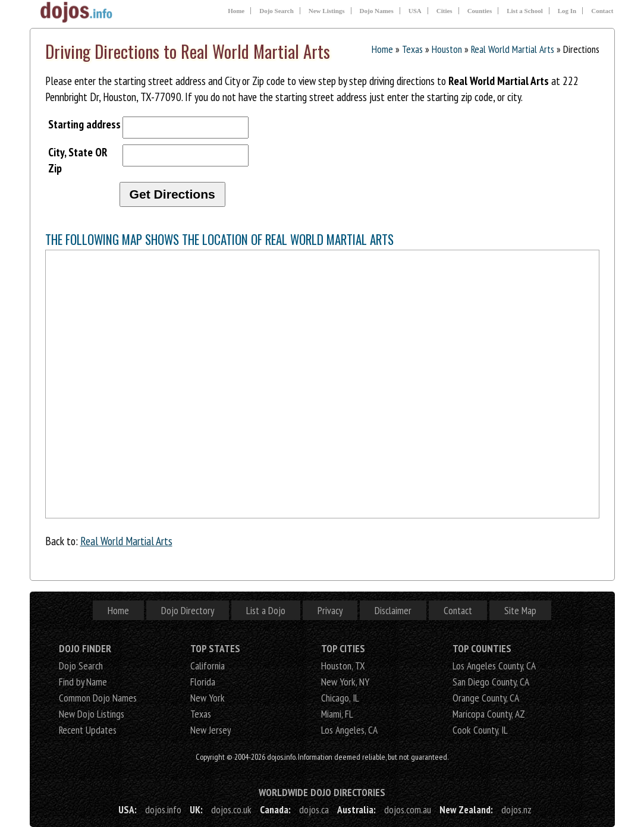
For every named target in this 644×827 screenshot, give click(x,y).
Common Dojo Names (98, 698)
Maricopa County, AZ (489, 714)
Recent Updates (88, 730)
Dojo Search (277, 11)
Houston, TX (343, 666)
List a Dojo (266, 610)
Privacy (330, 610)
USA (415, 11)
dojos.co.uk (231, 809)
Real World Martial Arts (513, 49)
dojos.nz (516, 809)
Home (236, 11)
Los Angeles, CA (349, 730)
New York (208, 698)
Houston (447, 49)
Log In (567, 11)
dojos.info (163, 809)
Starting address (84, 124)
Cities (444, 11)
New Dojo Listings (92, 714)
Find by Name (83, 682)
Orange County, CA (486, 698)
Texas (412, 49)
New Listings (327, 11)
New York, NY (345, 682)
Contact (602, 11)
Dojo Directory (188, 610)
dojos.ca (314, 809)
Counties (480, 11)
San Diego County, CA (491, 682)
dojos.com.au (408, 809)
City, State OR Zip (78, 160)
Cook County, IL (480, 730)
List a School (525, 11)
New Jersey (211, 730)
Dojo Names (377, 11)
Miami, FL (337, 714)
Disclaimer (393, 610)
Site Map (520, 610)
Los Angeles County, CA (494, 666)
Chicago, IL (340, 698)
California (208, 666)
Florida (203, 682)
